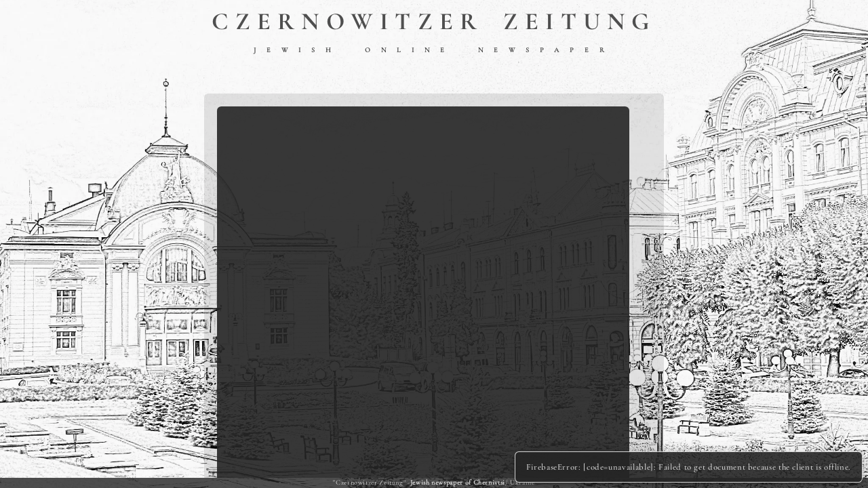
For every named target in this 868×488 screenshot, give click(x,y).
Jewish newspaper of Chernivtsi (458, 483)
